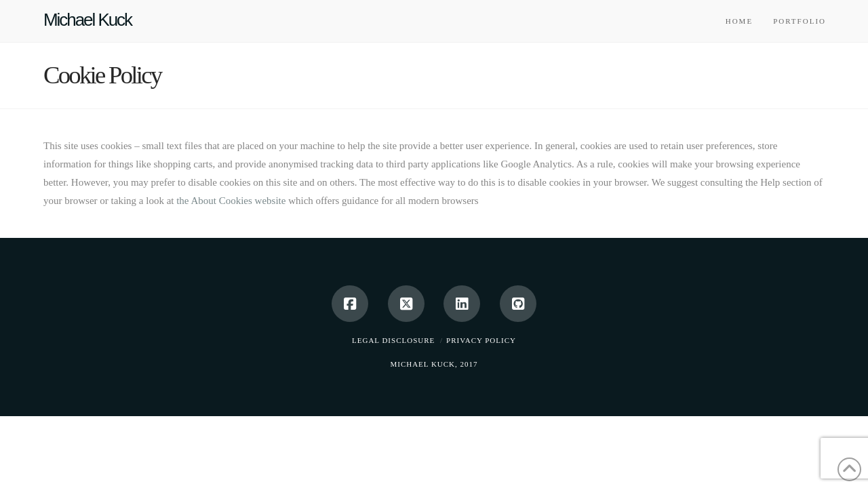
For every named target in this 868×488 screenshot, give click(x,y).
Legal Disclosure (393, 340)
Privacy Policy (481, 340)
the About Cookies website (231, 201)
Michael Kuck (87, 20)
